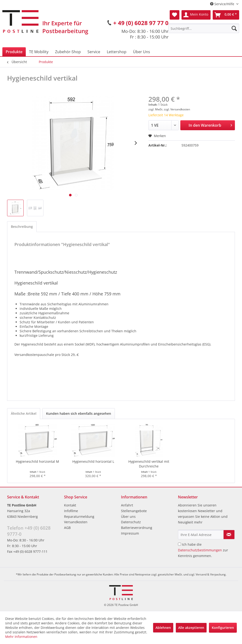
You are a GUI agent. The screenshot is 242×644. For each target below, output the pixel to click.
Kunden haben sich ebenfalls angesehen (79, 413)
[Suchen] (234, 28)
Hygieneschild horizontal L (93, 461)
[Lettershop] (117, 52)
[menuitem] (204, 28)
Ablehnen (163, 628)
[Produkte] (14, 52)
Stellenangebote (134, 511)
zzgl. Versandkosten (177, 109)
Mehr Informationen (21, 637)
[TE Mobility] (39, 52)
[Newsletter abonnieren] (229, 535)
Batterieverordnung (137, 528)
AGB (67, 528)
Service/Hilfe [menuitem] (223, 4)
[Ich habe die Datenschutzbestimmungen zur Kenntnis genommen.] (179, 544)
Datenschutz (131, 522)
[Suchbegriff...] (204, 28)
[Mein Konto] (196, 15)
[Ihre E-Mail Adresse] (201, 535)
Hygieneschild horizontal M (37, 461)
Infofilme (71, 511)
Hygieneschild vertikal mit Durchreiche (149, 464)
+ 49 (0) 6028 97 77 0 (141, 23)
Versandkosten (76, 522)
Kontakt (70, 505)
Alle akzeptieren (191, 628)
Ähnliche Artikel (24, 413)
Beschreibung (22, 227)
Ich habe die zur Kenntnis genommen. (203, 550)
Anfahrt (127, 505)
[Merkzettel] (175, 15)
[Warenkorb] (226, 15)
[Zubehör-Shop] (68, 52)
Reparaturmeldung (79, 516)
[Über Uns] (142, 52)
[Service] (94, 52)
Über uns (128, 516)
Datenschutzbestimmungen (200, 550)
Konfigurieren (223, 628)
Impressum (130, 533)
